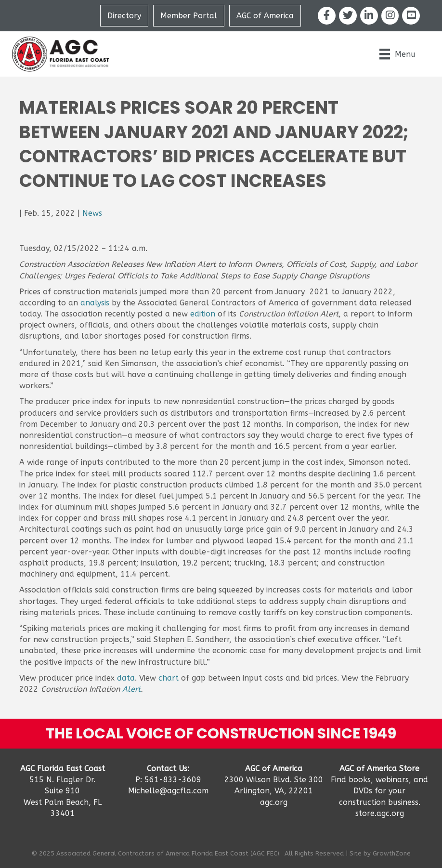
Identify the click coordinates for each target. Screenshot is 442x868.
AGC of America (265, 16)
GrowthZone (392, 853)
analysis (95, 303)
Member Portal (189, 16)
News (92, 213)
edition (203, 314)
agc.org (274, 802)
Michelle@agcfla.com (168, 791)
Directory (124, 16)
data (126, 678)
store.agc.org (380, 813)
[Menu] (397, 54)
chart (169, 678)
